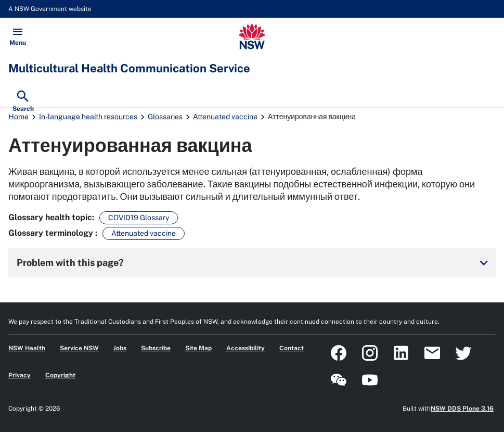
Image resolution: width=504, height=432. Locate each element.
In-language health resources (88, 117)
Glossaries (165, 117)
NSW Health (27, 348)
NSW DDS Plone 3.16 (462, 409)
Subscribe (156, 348)
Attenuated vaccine (225, 117)
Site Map (198, 348)
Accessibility (245, 348)
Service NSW (79, 348)
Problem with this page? (254, 263)
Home (18, 117)
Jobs (120, 348)
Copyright (60, 375)
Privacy (20, 375)
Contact (292, 348)
